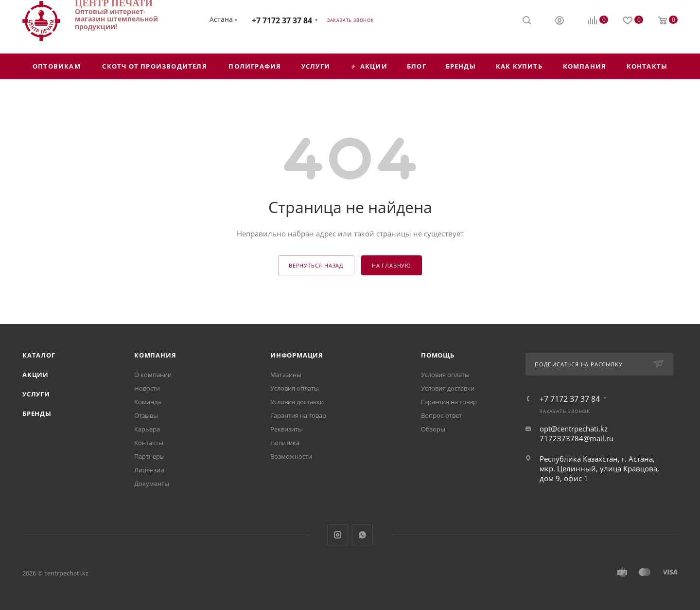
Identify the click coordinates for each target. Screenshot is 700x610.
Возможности (291, 456)
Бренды (37, 413)
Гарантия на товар (298, 415)
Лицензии (149, 470)
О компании (153, 375)
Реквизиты (287, 429)
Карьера (147, 429)
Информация (297, 355)
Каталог (39, 355)
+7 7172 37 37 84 (282, 20)
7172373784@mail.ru (577, 438)
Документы (152, 484)
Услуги (36, 394)
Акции (35, 375)
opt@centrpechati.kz (574, 429)
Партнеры (149, 456)
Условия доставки (297, 402)
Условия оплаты (295, 388)
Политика (285, 443)
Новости (147, 388)
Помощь (438, 355)
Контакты (149, 443)
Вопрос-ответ (441, 415)
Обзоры (433, 429)
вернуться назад (316, 265)
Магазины (286, 375)
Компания (155, 355)
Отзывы (146, 415)
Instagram (338, 535)
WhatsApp (362, 535)
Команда (148, 402)
